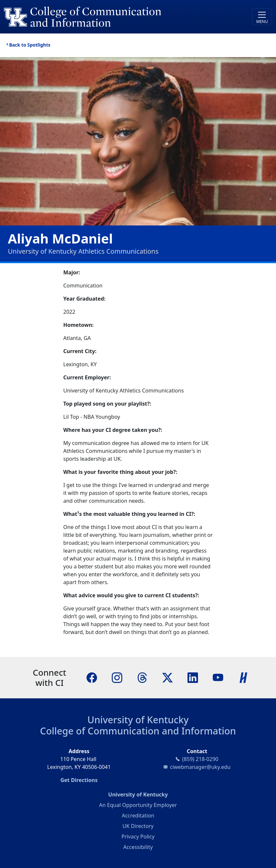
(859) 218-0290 (200, 759)
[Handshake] (244, 677)
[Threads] (142, 677)
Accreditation (138, 815)
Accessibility (138, 847)
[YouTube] (218, 677)
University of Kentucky (138, 720)
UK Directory (138, 826)
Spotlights (39, 45)
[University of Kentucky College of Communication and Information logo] (105, 17)
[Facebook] (92, 677)
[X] (168, 677)
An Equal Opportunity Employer (138, 805)
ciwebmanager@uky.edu (200, 767)
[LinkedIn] (193, 677)
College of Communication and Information (138, 731)
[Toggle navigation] (262, 17)
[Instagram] (117, 677)
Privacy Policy (138, 836)
